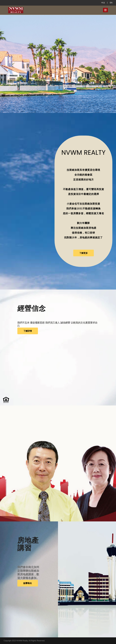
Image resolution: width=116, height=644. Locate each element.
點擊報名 (28, 583)
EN (111, 3)
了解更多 (84, 253)
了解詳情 (28, 331)
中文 (103, 3)
